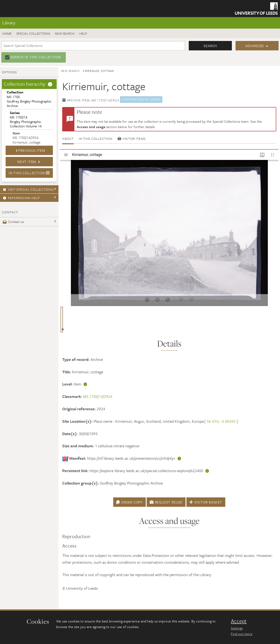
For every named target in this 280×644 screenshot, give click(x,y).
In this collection (96, 139)
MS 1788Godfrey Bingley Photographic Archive (29, 99)
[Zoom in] (147, 300)
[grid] (169, 321)
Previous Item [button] (29, 150)
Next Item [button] (29, 162)
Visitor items (131, 139)
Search (210, 46)
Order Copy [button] (129, 502)
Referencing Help (21, 198)
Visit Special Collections (28, 189)
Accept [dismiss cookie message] (239, 621)
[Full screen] (273, 155)
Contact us (13, 222)
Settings (237, 628)
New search (65, 33)
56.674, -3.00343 (221, 421)
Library (9, 23)
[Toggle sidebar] (66, 155)
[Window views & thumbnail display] (262, 155)
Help (83, 33)
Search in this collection (36, 57)
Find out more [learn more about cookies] (242, 634)
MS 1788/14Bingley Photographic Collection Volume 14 (26, 119)
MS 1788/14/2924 (98, 396)
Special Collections (33, 33)
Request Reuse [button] (166, 502)
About (68, 139)
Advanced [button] (255, 46)
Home (7, 33)
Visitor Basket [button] (206, 502)
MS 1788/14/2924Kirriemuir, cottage (27, 137)
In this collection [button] (29, 173)
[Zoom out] (157, 300)
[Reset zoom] (168, 300)
